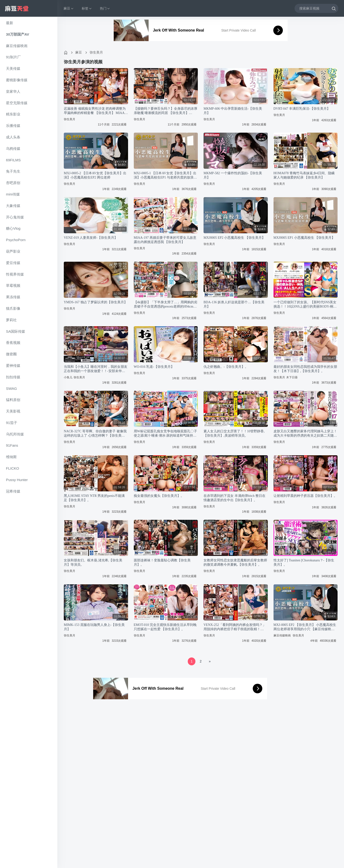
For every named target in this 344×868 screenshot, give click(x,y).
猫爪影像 (13, 308)
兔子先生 (13, 171)
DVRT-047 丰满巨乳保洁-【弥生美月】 (302, 109)
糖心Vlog (13, 228)
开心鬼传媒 (15, 217)
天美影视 (13, 411)
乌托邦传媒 (15, 434)
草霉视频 (13, 285)
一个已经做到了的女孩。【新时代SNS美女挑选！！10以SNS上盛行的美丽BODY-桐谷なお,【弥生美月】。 (305, 305)
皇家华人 (13, 91)
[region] (29, 442)
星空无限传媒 (17, 103)
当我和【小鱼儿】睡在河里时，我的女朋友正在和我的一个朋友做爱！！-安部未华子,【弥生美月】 (96, 369)
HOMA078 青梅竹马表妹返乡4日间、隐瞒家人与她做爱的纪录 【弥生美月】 (304, 175)
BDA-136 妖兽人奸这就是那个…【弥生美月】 (234, 304)
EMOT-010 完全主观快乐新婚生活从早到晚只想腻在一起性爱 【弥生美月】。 (165, 627)
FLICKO (13, 468)
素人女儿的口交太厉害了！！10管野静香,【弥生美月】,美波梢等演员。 (234, 433)
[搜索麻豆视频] (316, 8)
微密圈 (11, 354)
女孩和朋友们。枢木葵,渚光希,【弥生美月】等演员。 (93, 562)
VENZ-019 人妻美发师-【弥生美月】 (91, 238)
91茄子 (12, 423)
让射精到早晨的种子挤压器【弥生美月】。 (305, 496)
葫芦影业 (13, 251)
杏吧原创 (13, 183)
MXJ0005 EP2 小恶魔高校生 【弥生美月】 (234, 238)
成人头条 (13, 137)
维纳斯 (11, 457)
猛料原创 (13, 400)
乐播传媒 (13, 126)
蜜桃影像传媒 (17, 80)
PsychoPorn (16, 240)
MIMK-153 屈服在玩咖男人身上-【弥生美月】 (94, 627)
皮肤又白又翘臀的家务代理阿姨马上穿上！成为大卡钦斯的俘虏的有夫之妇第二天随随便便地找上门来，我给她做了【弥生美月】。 (305, 434)
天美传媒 (13, 68)
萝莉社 (11, 320)
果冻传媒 (13, 297)
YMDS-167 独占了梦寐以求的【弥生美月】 (96, 302)
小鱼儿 (68, 377)
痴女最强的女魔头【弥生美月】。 (159, 496)
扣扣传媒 (13, 377)
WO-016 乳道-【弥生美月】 (154, 367)
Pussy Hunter (17, 480)
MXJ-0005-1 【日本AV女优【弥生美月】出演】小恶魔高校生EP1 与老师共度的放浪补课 (165, 176)
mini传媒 (13, 194)
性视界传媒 (15, 274)
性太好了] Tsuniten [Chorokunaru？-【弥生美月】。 (304, 562)
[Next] (210, 661)
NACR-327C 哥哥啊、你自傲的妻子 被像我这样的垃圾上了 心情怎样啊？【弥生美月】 (95, 434)
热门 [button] (105, 8)
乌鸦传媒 (13, 149)
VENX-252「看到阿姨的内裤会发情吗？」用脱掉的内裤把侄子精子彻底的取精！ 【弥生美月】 (235, 627)
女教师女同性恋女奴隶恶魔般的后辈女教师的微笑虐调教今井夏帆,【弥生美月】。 (235, 562)
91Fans (12, 445)
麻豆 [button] (69, 8)
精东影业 (13, 114)
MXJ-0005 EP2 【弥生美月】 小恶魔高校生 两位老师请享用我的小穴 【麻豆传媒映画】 (305, 627)
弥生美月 (96, 52)
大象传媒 (13, 206)
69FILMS (13, 160)
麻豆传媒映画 (17, 46)
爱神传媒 (13, 366)
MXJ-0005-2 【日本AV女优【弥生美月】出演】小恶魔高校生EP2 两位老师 (95, 175)
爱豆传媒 (13, 263)
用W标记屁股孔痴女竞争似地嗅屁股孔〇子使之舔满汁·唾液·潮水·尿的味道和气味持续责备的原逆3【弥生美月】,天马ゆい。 (165, 434)
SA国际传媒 (16, 331)
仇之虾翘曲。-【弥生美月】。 (226, 367)
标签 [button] (87, 8)
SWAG (11, 388)
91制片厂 (13, 57)
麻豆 (79, 52)
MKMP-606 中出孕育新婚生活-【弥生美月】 (233, 111)
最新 (10, 23)
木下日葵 (292, 377)
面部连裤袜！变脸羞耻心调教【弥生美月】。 (162, 562)
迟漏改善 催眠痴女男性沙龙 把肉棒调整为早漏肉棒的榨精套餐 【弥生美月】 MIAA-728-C (95, 111)
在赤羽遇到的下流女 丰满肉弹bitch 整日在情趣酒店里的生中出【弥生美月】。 (234, 498)
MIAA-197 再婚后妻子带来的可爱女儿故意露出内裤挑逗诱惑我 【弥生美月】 (165, 240)
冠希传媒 (13, 491)
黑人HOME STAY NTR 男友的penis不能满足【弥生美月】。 (94, 498)
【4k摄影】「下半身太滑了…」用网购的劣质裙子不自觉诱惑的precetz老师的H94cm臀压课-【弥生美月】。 (166, 305)
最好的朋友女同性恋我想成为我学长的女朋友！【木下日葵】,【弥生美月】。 (305, 369)
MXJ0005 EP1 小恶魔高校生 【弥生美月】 (304, 238)
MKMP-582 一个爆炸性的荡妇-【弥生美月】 (233, 175)
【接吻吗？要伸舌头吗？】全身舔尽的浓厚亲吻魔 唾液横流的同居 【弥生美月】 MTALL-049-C (166, 111)
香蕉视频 (13, 343)
